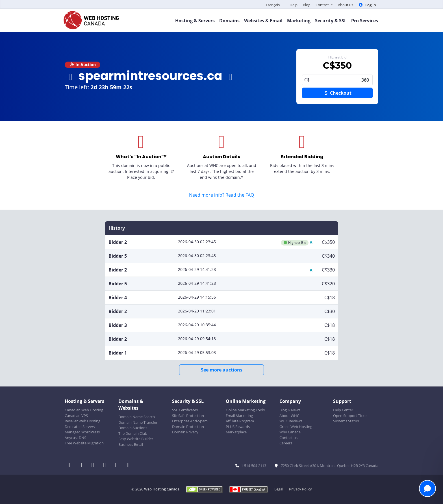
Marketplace (236, 432)
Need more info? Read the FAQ (221, 195)
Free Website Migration (84, 443)
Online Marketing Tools (245, 410)
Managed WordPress (82, 432)
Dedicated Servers (80, 427)
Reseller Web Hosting (82, 421)
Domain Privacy (185, 432)
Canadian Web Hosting (84, 410)
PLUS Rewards (238, 427)
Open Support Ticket (350, 416)
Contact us (288, 438)
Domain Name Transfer (138, 422)
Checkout (337, 93)
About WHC (289, 416)
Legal (279, 489)
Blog (307, 5)
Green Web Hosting (296, 427)
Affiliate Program (240, 421)
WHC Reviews (291, 421)
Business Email (131, 444)
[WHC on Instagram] (106, 466)
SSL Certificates (185, 410)
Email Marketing (239, 416)
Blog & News (290, 410)
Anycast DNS (75, 438)
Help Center (343, 410)
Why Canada (290, 432)
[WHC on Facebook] (71, 466)
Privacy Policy (300, 489)
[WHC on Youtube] (118, 466)
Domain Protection (188, 427)
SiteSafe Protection (188, 416)
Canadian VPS (76, 416)
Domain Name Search (137, 417)
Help (294, 5)
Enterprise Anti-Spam (190, 421)
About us (346, 5)
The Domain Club (133, 433)
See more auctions (222, 370)
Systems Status (346, 421)
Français (273, 5)
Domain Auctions (133, 428)
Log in (367, 5)
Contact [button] (323, 5)
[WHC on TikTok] (129, 466)
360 (337, 80)
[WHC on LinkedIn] (94, 466)
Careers (286, 443)
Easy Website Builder (136, 439)
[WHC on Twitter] (82, 466)
